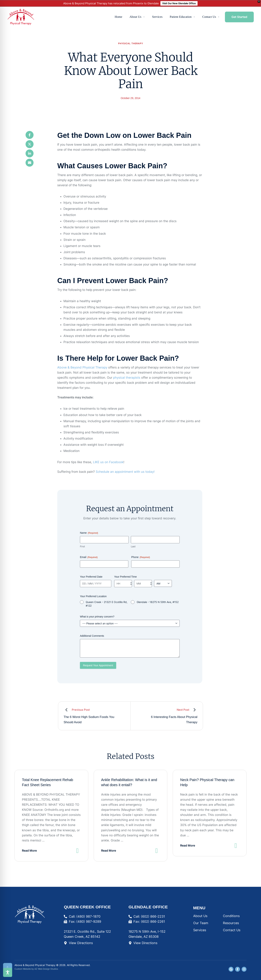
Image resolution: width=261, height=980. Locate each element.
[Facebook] (30, 135)
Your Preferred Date (91, 577)
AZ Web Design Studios (46, 969)
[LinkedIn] (30, 153)
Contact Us (232, 930)
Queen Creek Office (87, 907)
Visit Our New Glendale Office (179, 3)
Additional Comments (92, 636)
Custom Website (23, 969)
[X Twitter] (30, 144)
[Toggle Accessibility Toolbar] (8, 972)
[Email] (30, 163)
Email (89, 557)
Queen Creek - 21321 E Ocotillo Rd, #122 (107, 604)
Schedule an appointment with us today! (125, 472)
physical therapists (127, 378)
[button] (144, 17)
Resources (231, 923)
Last (133, 546)
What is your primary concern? (97, 617)
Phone (141, 557)
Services (200, 930)
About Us (200, 916)
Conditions (231, 916)
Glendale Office (148, 907)
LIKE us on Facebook (108, 462)
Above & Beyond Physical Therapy (82, 367)
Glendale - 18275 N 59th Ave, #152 (158, 602)
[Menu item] (119, 17)
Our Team (201, 923)
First (82, 546)
